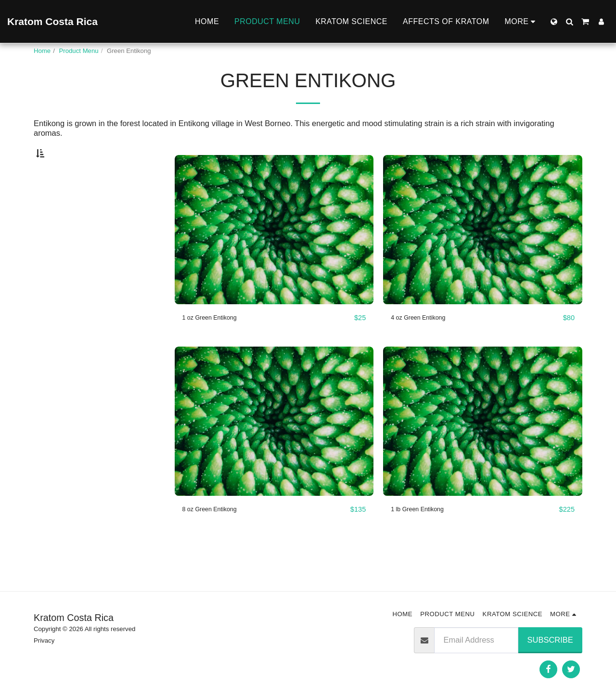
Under (60, 201)
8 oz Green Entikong (218, 532)
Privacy (44, 640)
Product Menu (79, 51)
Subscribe (550, 640)
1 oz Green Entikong (218, 340)
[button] (569, 22)
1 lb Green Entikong (426, 532)
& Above (65, 240)
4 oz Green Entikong (427, 340)
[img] (274, 252)
